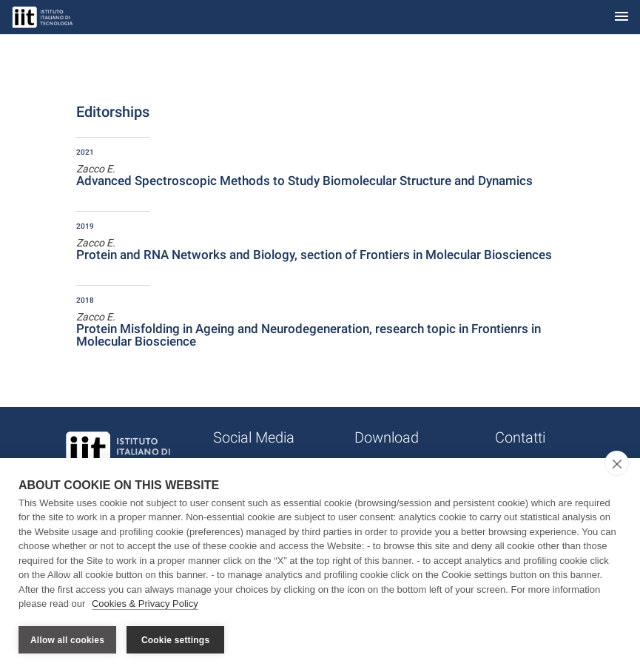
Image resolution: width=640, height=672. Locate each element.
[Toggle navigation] (622, 17)
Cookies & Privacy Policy (145, 604)
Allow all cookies (67, 640)
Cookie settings (175, 640)
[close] (617, 463)
